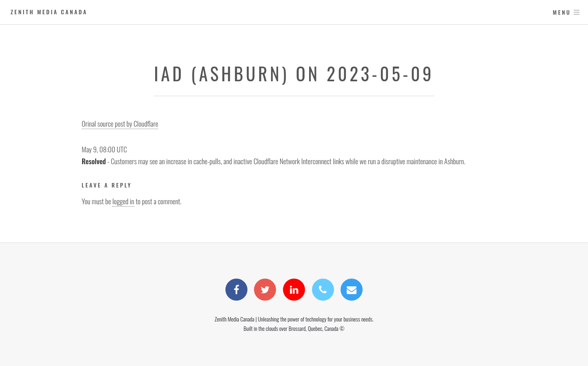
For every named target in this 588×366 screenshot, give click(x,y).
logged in (123, 201)
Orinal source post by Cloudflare (120, 123)
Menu (562, 12)
